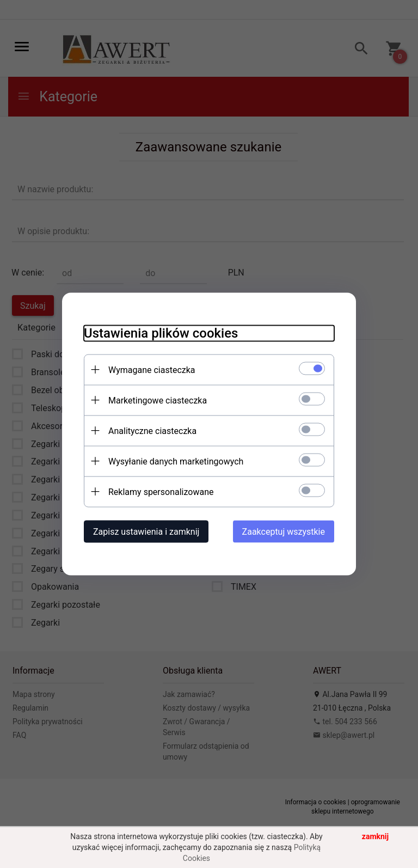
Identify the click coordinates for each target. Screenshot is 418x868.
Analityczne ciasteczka (152, 431)
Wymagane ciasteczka (152, 370)
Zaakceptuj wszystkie (284, 532)
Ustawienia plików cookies (161, 333)
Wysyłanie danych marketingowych (176, 461)
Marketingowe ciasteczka (158, 401)
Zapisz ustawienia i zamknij (146, 532)
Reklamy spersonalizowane (161, 492)
